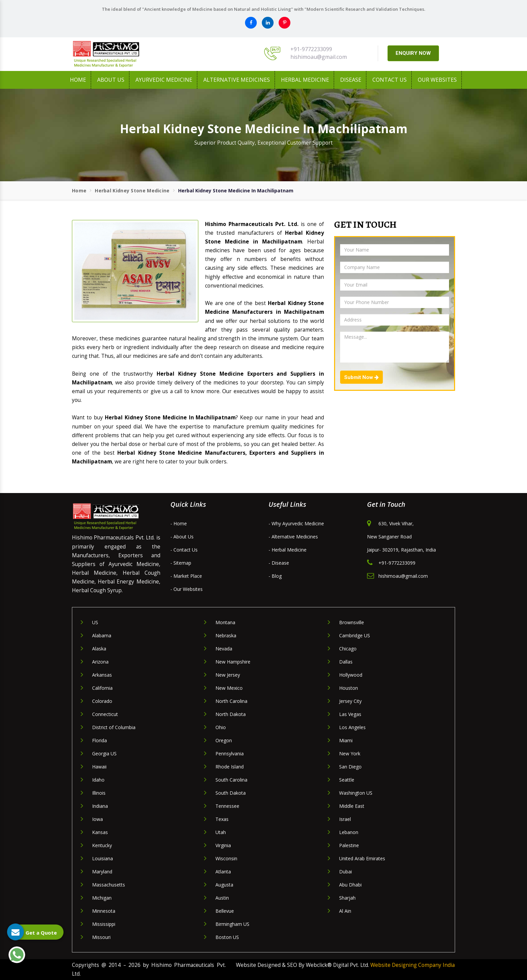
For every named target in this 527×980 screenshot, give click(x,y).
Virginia (223, 845)
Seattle (347, 780)
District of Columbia (114, 727)
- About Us (182, 537)
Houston (349, 688)
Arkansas (102, 675)
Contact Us (390, 80)
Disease (351, 80)
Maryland (102, 872)
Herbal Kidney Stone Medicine (132, 191)
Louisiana (103, 858)
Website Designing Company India (413, 965)
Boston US (227, 937)
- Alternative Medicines (293, 537)
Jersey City (350, 701)
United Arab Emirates (362, 858)
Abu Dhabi (350, 885)
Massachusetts (109, 885)
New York (350, 753)
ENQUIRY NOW (413, 53)
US (95, 622)
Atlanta (223, 872)
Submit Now (361, 377)
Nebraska (226, 635)
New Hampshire (233, 662)
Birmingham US (232, 924)
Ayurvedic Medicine (164, 80)
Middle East (352, 806)
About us (111, 80)
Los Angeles (352, 727)
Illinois (99, 793)
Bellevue (225, 911)
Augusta (224, 885)
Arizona (100, 662)
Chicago (348, 649)
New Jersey (228, 675)
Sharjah (347, 898)
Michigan (102, 898)
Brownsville (352, 622)
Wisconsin (226, 858)
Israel (345, 819)
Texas (222, 819)
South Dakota (231, 793)
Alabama (102, 635)
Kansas (100, 832)
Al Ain (345, 911)
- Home (179, 523)
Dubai (346, 872)
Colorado (102, 701)
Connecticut (105, 714)
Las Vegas (350, 714)
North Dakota (231, 714)
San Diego (350, 767)
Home (78, 80)
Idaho (98, 780)
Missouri (101, 937)
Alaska (99, 649)
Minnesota (104, 911)
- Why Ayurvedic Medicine (296, 523)
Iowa (97, 819)
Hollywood (351, 675)
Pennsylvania (230, 753)
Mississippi (104, 924)
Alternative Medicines (237, 80)
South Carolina (231, 780)
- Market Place (186, 576)
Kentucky (102, 845)
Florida (99, 740)
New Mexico (229, 688)
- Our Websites (187, 589)
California (102, 688)
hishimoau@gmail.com (319, 57)
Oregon (224, 740)
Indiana (100, 806)
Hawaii (99, 767)
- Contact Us (184, 550)
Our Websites (437, 80)
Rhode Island (230, 767)
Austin (222, 898)
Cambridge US (355, 635)
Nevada (224, 649)
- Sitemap (181, 563)
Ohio (221, 727)
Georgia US (104, 753)
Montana (225, 622)
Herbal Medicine (305, 80)
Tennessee (227, 806)
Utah (221, 832)
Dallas (346, 662)
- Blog (275, 576)
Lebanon (349, 832)
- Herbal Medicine (288, 550)
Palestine (349, 845)
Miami (346, 740)
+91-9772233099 (311, 49)
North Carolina (231, 701)
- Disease (279, 563)
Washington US (356, 793)
